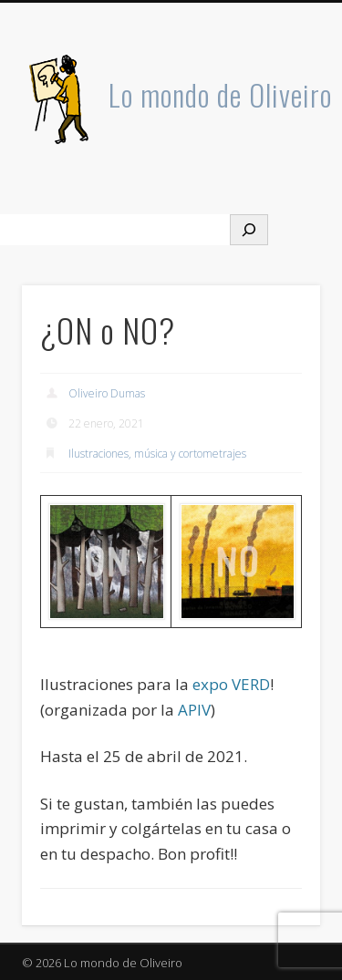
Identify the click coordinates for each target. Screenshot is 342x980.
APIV (194, 710)
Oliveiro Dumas (107, 393)
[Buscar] (249, 230)
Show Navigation (276, 163)
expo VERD (231, 684)
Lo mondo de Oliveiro (220, 94)
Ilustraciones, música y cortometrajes (157, 454)
